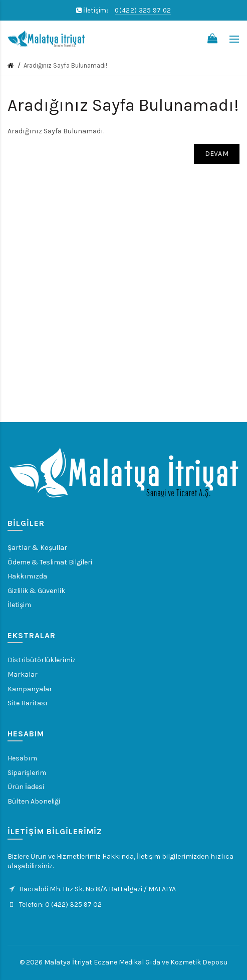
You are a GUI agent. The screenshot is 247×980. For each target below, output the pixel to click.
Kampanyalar (30, 689)
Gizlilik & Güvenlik (36, 591)
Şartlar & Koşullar (37, 548)
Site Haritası (28, 703)
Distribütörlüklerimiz (42, 660)
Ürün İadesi (26, 787)
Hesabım (22, 758)
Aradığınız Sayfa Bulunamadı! (65, 65)
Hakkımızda (27, 576)
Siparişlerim (27, 773)
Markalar (23, 674)
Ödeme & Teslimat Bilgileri (50, 562)
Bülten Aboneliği (34, 801)
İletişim (19, 605)
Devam (217, 154)
